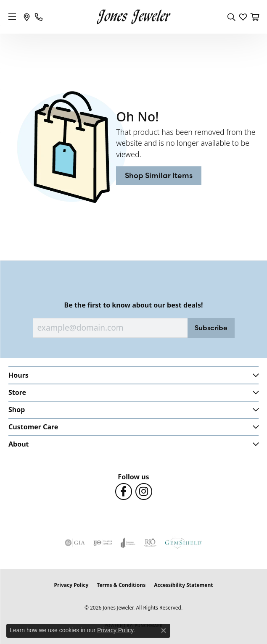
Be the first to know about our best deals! (134, 305)
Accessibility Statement (183, 585)
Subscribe (211, 328)
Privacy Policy (71, 585)
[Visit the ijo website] (103, 543)
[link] (27, 17)
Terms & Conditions (121, 585)
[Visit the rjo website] (150, 543)
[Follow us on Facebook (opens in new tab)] (124, 492)
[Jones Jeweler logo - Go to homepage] (133, 17)
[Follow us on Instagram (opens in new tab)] (144, 492)
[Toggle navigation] (12, 17)
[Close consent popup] (164, 631)
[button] (231, 17)
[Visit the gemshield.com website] (183, 543)
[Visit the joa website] (128, 543)
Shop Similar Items (159, 175)
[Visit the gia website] (75, 543)
